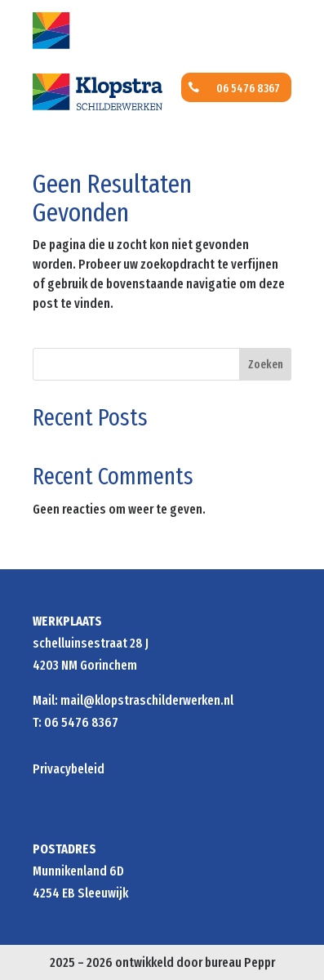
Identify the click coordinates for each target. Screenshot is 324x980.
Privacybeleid (69, 769)
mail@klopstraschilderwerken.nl (147, 700)
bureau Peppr (240, 962)
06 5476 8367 (248, 89)
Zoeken (266, 365)
